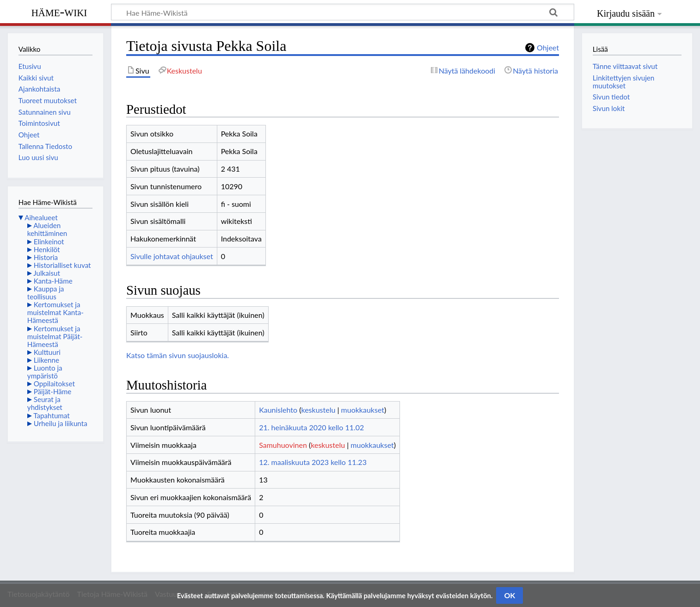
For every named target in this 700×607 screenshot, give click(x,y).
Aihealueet (41, 217)
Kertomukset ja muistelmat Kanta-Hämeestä (55, 312)
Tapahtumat (52, 415)
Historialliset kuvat (62, 265)
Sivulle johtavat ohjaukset (172, 256)
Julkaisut (47, 273)
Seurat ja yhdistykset (45, 403)
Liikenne (46, 360)
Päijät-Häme (53, 391)
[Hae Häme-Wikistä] (343, 12)
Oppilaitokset (54, 384)
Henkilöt (47, 249)
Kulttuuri (47, 352)
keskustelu (319, 410)
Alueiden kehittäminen (47, 229)
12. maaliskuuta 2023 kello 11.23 (313, 462)
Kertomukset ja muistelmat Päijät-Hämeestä (55, 336)
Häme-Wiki (59, 12)
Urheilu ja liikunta (61, 423)
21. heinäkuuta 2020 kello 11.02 (311, 427)
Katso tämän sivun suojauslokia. (178, 355)
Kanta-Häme (53, 281)
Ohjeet (548, 47)
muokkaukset (363, 410)
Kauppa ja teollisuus (46, 293)
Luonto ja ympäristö (45, 372)
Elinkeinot (49, 242)
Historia (46, 257)
